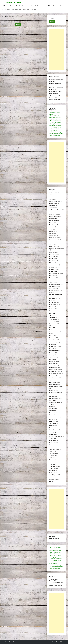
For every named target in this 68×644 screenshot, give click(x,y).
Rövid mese (62, 6)
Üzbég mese (52, 473)
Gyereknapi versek (54, 286)
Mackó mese (52, 357)
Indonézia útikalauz (54, 581)
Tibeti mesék (52, 458)
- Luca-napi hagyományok (55, 129)
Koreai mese (52, 336)
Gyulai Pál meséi (53, 289)
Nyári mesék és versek (55, 398)
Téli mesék (52, 456)
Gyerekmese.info (11, 2)
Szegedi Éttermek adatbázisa (56, 582)
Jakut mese (52, 315)
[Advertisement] (57, 49)
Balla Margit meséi (54, 214)
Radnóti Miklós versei (54, 417)
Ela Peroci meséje (54, 254)
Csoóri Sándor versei (54, 238)
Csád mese (52, 233)
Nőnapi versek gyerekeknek (56, 392)
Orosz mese (52, 406)
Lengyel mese (53, 344)
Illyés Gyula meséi (54, 305)
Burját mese (52, 227)
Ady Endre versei (53, 195)
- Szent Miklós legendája (55, 117)
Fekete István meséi (54, 267)
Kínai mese (52, 330)
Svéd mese (52, 428)
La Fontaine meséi (54, 340)
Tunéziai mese (53, 468)
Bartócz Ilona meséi (54, 216)
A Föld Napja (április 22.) (55, 96)
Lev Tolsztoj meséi (54, 351)
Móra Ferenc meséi (16, 9)
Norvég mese (52, 396)
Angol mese (52, 206)
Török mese (52, 464)
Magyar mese (52, 359)
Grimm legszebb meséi (30, 6)
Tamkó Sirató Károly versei (56, 449)
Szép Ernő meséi (53, 434)
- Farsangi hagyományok (55, 122)
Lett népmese (53, 349)
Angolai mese (53, 208)
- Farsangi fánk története (55, 124)
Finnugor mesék (53, 271)
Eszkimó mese (53, 259)
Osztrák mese (53, 411)
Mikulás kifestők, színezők (55, 91)
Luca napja (52, 355)
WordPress (56, 642)
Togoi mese (52, 460)
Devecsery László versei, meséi (57, 248)
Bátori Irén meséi (53, 218)
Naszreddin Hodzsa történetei (56, 387)
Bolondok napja (53, 225)
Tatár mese (52, 451)
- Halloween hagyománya (55, 132)
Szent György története (55, 432)
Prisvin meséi (52, 413)
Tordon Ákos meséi (54, 462)
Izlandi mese (52, 313)
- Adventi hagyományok (55, 121)
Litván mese (52, 353)
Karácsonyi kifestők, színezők (56, 87)
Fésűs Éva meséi (53, 269)
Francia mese (52, 278)
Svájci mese (52, 426)
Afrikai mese (52, 197)
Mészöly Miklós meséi (55, 369)
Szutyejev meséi (53, 447)
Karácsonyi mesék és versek (56, 324)
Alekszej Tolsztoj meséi (55, 201)
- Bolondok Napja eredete (55, 135)
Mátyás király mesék (53, 6)
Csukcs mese (52, 242)
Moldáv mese (52, 376)
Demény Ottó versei (54, 246)
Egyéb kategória (53, 252)
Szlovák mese (53, 438)
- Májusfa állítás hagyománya (56, 134)
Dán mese (52, 244)
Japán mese (52, 317)
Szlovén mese (53, 441)
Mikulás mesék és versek (55, 374)
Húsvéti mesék (53, 302)
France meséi (53, 276)
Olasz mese (52, 400)
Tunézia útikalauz (53, 579)
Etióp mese (52, 263)
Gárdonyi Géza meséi (54, 280)
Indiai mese (52, 307)
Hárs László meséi (54, 298)
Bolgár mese (52, 223)
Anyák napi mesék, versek (55, 210)
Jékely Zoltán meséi (54, 320)
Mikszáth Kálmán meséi (55, 372)
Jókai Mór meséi (53, 322)
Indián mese (52, 309)
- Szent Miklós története (55, 116)
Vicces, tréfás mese (54, 477)
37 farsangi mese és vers (55, 193)
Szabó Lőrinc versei (54, 430)
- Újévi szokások (53, 130)
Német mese (52, 390)
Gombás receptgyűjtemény (56, 586)
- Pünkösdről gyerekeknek (55, 126)
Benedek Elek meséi (42, 6)
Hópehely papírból (54, 94)
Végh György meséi (54, 475)
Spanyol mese (53, 423)
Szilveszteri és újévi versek (56, 436)
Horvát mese (52, 300)
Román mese (52, 419)
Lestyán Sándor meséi (55, 346)
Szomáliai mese (53, 443)
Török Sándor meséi (54, 466)
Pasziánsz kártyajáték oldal (56, 584)
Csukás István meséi (54, 240)
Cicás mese (33, 9)
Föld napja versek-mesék (9, 6)
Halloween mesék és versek (56, 294)
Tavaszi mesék (20, 6)
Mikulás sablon (53, 89)
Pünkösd (51, 415)
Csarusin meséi (53, 236)
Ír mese (51, 311)
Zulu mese (52, 481)
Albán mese (52, 199)
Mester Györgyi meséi (55, 367)
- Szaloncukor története (55, 119)
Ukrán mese (52, 471)
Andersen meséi (6, 9)
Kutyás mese (26, 9)
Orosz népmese (53, 408)
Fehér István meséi (54, 265)
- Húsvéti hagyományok (55, 127)
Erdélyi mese (52, 256)
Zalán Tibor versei (53, 479)
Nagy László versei (54, 384)
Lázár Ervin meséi (53, 342)
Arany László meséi (54, 212)
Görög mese (52, 282)
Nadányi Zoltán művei (55, 382)
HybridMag (63, 642)
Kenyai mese (52, 328)
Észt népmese (53, 261)
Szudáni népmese (54, 445)
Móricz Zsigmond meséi (55, 380)
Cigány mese (52, 231)
